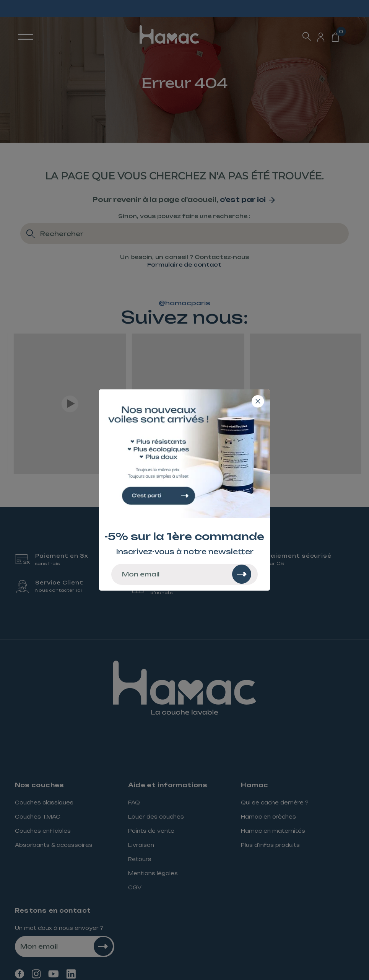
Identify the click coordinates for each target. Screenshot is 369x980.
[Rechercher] (242, 574)
